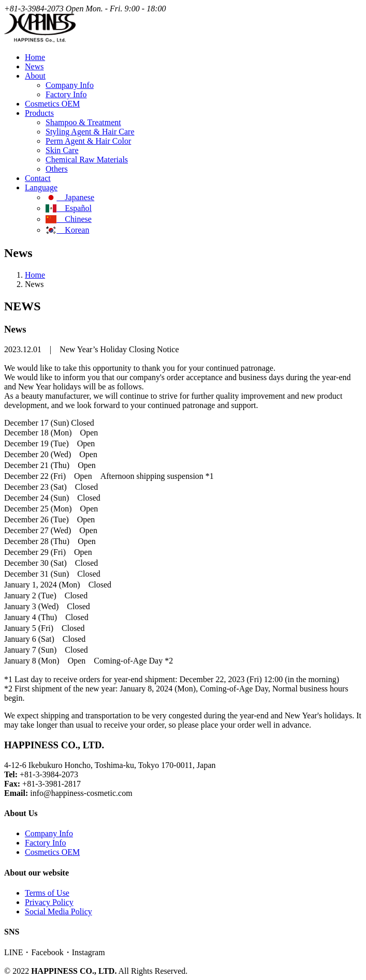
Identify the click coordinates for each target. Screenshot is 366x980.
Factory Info (66, 94)
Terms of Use (47, 893)
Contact (38, 178)
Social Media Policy (58, 911)
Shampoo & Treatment (83, 122)
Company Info (70, 85)
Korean (67, 230)
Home (35, 57)
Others (57, 169)
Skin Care (62, 150)
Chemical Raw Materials (87, 160)
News (34, 66)
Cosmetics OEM (52, 104)
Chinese (69, 219)
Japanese (70, 197)
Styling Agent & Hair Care (90, 132)
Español (69, 208)
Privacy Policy (49, 902)
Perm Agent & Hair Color (88, 141)
